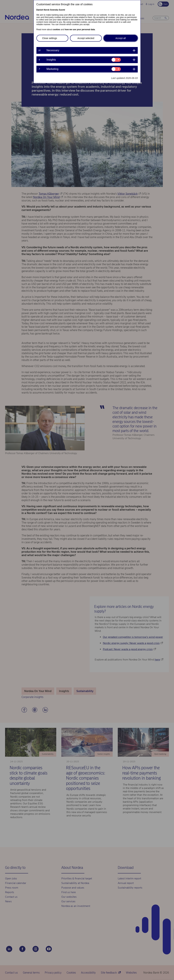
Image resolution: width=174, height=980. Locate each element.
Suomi (62, 10)
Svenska (54, 10)
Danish (40, 10)
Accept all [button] (121, 38)
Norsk (47, 10)
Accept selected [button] (86, 38)
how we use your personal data (80, 30)
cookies (57, 30)
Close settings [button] (50, 38)
